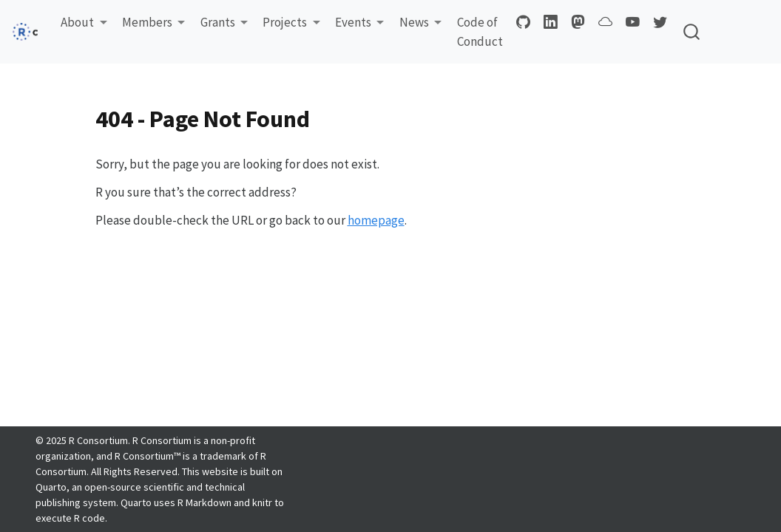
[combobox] (692, 32)
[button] (84, 23)
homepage (376, 220)
